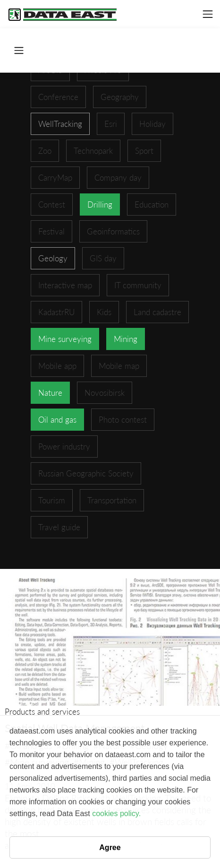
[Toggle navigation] (208, 14)
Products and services (42, 712)
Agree (110, 847)
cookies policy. (116, 814)
